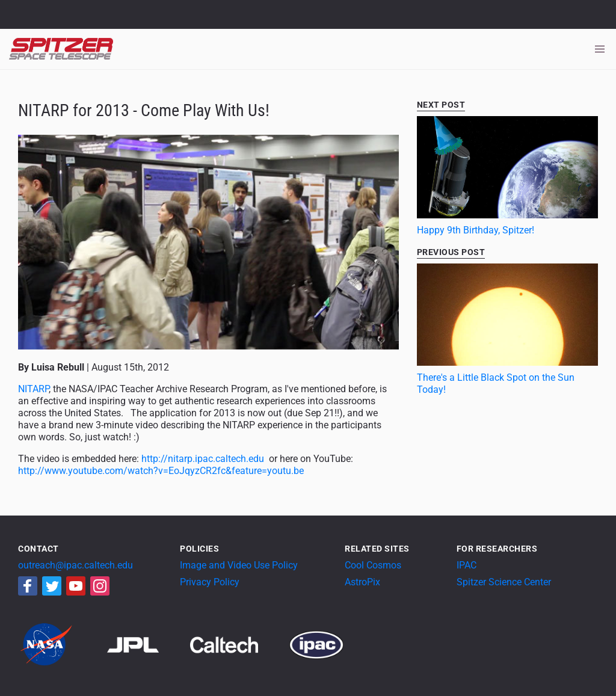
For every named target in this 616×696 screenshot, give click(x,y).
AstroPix (362, 582)
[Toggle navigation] (600, 49)
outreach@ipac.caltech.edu (75, 565)
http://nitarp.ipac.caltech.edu (203, 459)
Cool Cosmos (373, 565)
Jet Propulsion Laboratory (79, 9)
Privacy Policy (210, 582)
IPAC (467, 565)
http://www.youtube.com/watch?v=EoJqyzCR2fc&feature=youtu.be (161, 471)
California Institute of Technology (79, 20)
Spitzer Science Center (504, 582)
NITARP (33, 389)
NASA (23, 14)
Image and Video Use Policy (239, 565)
